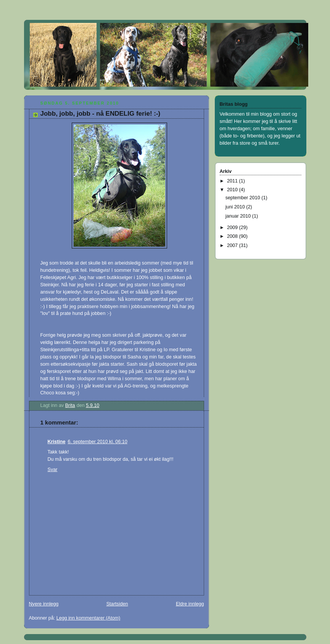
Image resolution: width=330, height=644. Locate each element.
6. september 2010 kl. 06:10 (97, 442)
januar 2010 (239, 216)
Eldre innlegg (190, 604)
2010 (233, 190)
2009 (233, 228)
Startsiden (117, 604)
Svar (53, 470)
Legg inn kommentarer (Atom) (89, 618)
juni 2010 (236, 207)
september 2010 (244, 198)
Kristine (57, 442)
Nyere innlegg (44, 604)
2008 (233, 236)
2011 (233, 181)
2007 (233, 245)
